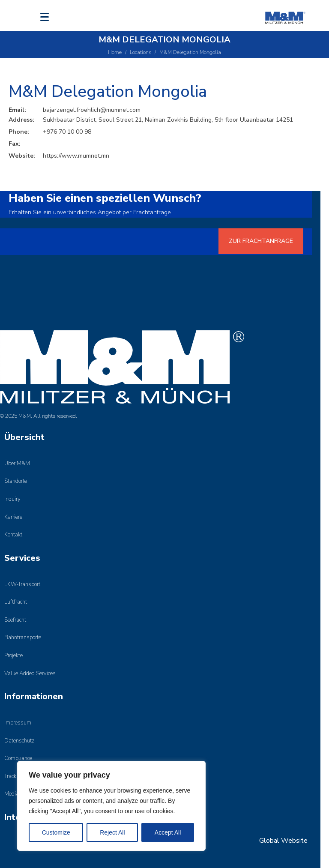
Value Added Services (30, 673)
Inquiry (12, 499)
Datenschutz (19, 741)
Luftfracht (16, 602)
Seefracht (15, 620)
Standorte (16, 481)
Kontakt (13, 535)
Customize (56, 832)
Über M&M (17, 464)
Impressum (18, 723)
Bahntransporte (23, 638)
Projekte (13, 655)
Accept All (168, 832)
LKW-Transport (22, 584)
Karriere (13, 517)
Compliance (18, 758)
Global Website (283, 841)
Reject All (112, 832)
